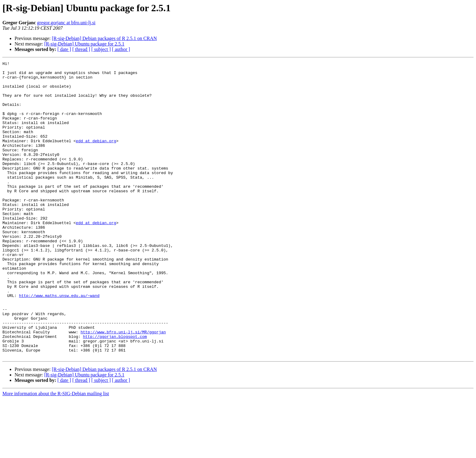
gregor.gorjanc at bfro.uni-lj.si (66, 23)
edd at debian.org (96, 157)
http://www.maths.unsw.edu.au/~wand (59, 343)
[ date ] (64, 49)
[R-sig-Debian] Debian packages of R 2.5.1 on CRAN (104, 38)
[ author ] (121, 49)
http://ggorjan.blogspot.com (115, 392)
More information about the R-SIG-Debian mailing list (56, 453)
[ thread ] (81, 49)
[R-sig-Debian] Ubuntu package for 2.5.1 (84, 44)
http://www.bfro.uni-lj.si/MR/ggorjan (123, 386)
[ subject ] (101, 49)
